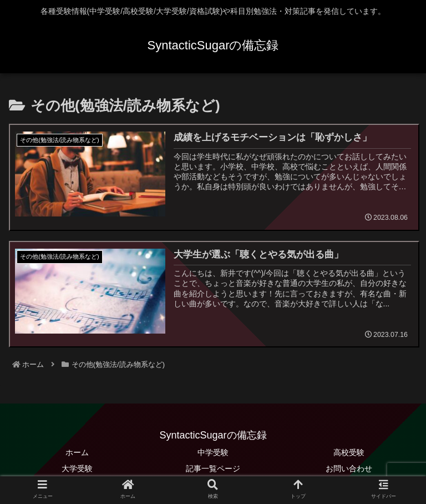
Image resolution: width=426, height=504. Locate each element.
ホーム (77, 452)
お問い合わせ (349, 468)
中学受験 (213, 452)
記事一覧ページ (213, 468)
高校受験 (349, 452)
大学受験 (77, 468)
